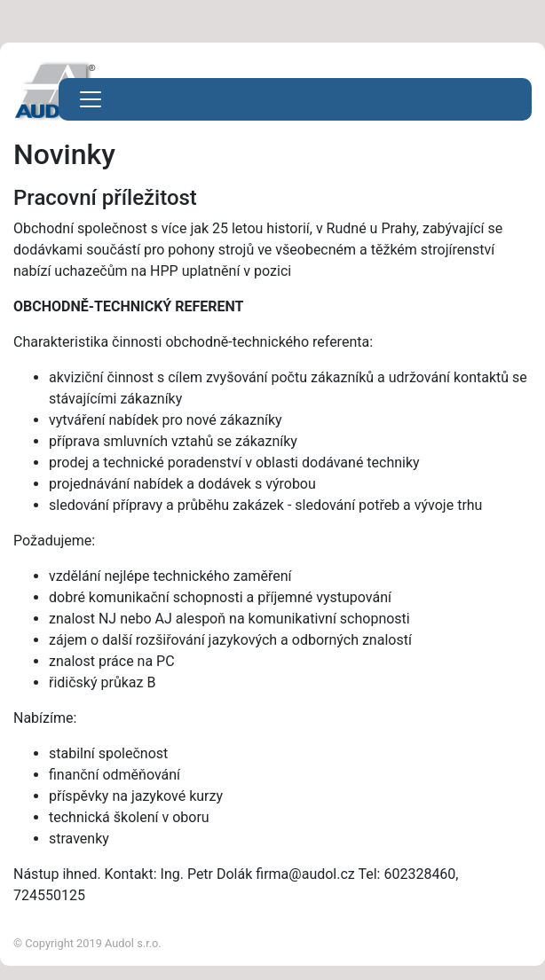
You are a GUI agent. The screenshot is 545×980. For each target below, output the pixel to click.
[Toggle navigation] (91, 99)
